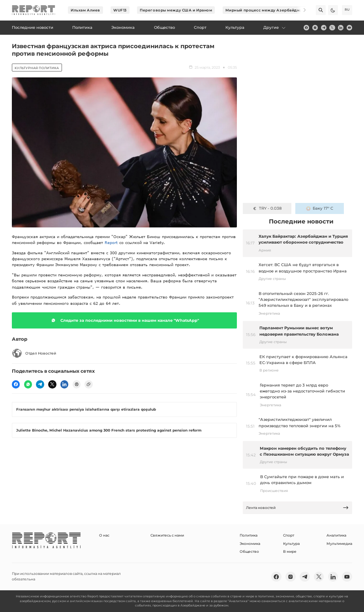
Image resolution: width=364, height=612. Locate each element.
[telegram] (324, 28)
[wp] (28, 384)
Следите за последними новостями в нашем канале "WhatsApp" (124, 320)
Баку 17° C (320, 208)
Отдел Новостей (34, 353)
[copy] (88, 384)
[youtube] (349, 28)
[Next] (301, 10)
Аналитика (336, 535)
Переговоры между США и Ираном (176, 10)
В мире (290, 551)
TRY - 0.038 (267, 208)
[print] (77, 384)
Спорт (289, 535)
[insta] (315, 28)
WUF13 (120, 10)
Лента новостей (297, 508)
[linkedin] (341, 28)
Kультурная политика (37, 68)
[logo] (34, 10)
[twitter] (332, 28)
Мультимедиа (339, 543)
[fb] (306, 28)
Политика (249, 535)
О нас (104, 535)
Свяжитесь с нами (167, 535)
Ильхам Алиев (85, 10)
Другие (275, 27)
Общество (249, 551)
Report (111, 242)
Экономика (250, 543)
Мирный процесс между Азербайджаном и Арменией (281, 10)
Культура (291, 543)
